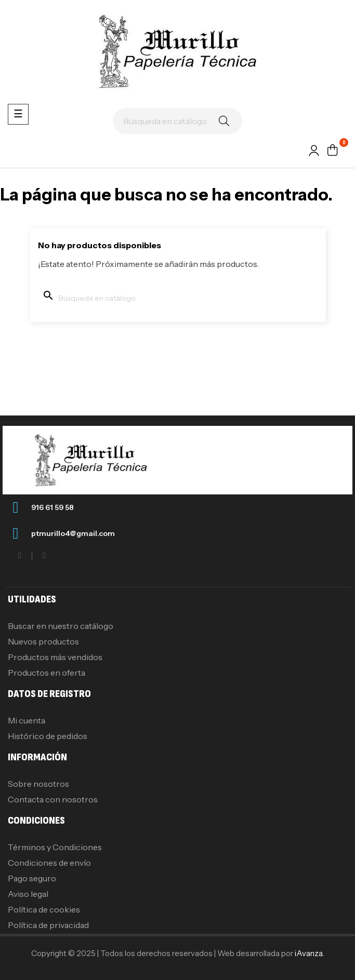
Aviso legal (28, 894)
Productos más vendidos (55, 657)
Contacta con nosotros (53, 799)
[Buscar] (177, 121)
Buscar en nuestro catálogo (61, 626)
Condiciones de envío (49, 863)
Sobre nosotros (38, 784)
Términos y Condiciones (55, 847)
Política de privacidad (48, 925)
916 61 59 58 (52, 507)
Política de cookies (44, 909)
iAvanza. (309, 953)
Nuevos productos (43, 641)
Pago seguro (32, 878)
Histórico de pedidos (48, 736)
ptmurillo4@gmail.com (73, 533)
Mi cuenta (27, 720)
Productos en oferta (47, 673)
